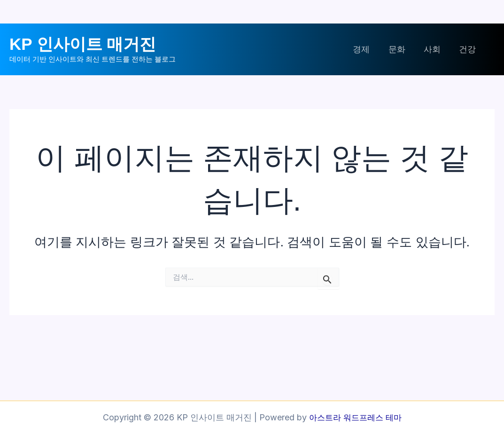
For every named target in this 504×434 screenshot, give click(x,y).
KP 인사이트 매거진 (83, 44)
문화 (401, 49)
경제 (367, 49)
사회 (434, 49)
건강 (468, 49)
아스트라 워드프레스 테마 (355, 417)
